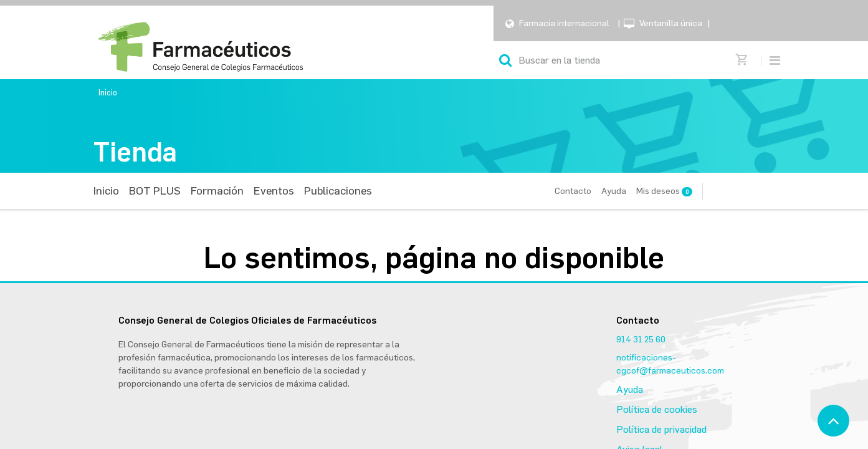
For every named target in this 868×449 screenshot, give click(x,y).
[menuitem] (106, 191)
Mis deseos (664, 191)
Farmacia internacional (564, 23)
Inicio (108, 93)
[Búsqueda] (505, 60)
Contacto (573, 191)
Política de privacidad (661, 429)
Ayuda (614, 191)
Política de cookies (657, 409)
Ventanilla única (671, 23)
